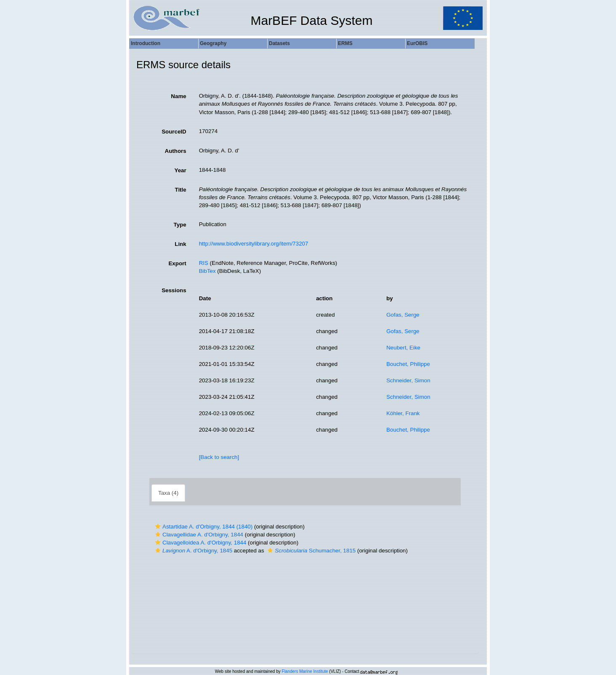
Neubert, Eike (403, 348)
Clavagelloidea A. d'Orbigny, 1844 (200, 543)
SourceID (174, 132)
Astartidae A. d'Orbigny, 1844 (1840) (203, 527)
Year (180, 170)
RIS (204, 263)
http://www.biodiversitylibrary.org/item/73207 (254, 244)
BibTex (207, 271)
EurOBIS (417, 43)
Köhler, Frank (403, 413)
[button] (158, 527)
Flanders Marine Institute (305, 671)
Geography (213, 43)
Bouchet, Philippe (408, 364)
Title (180, 190)
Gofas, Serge (403, 315)
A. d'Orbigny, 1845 (193, 551)
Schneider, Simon (408, 380)
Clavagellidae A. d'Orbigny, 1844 (198, 535)
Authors (176, 151)
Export (177, 263)
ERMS (345, 43)
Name (178, 96)
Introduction (146, 43)
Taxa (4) (168, 493)
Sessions (174, 290)
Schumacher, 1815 (311, 551)
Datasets (279, 43)
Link (180, 244)
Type (180, 225)
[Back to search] (219, 457)
